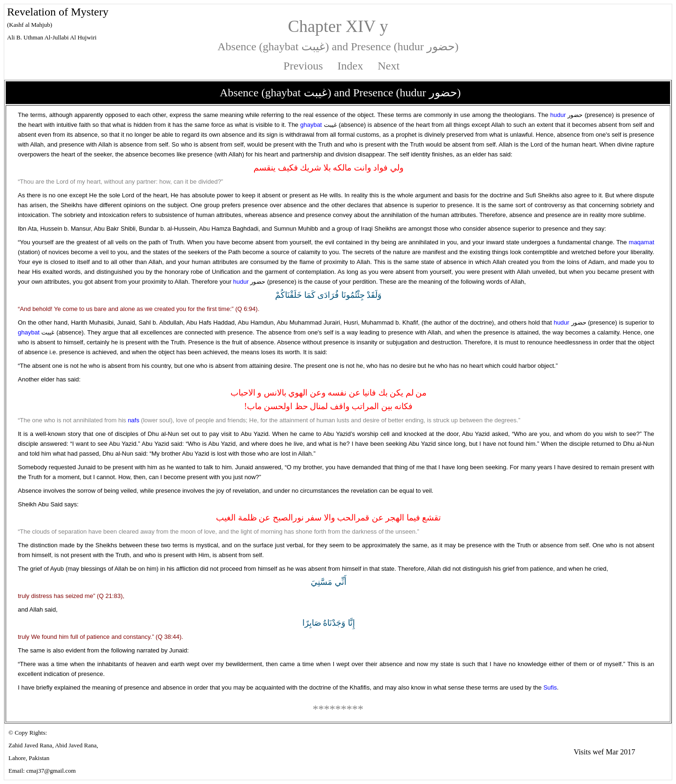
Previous (303, 66)
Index (350, 66)
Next (389, 66)
